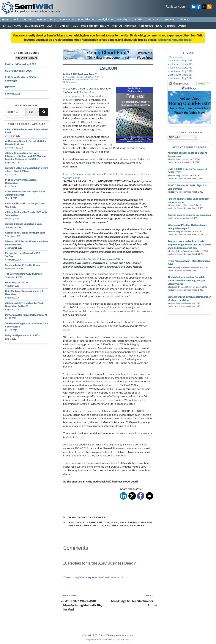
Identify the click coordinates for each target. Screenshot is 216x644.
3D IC (159, 26)
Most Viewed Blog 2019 (180, 61)
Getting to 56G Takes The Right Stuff (25, 233)
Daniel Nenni (72, 77)
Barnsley (181, 162)
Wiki (17, 20)
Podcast (170, 20)
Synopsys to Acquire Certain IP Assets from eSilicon (93, 259)
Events (182, 26)
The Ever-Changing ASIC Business (23, 274)
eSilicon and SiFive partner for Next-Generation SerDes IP (25, 305)
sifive (124, 526)
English (175, 137)
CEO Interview (175, 57)
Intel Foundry (89, 26)
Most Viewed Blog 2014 (180, 78)
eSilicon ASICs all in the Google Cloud (25, 203)
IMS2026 (10, 87)
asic (72, 522)
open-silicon (94, 526)
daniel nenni (86, 522)
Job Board (154, 20)
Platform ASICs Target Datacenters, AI (26, 315)
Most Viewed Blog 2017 (180, 68)
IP (53, 20)
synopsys (137, 526)
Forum (28, 20)
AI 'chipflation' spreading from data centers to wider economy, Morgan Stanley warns (186, 281)
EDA (42, 20)
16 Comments (70, 82)
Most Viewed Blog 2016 (180, 71)
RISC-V (104, 26)
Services (67, 20)
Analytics (106, 20)
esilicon (103, 522)
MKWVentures (187, 251)
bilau (183, 159)
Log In (184, 7)
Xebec (180, 218)
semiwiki (112, 526)
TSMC (75, 26)
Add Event (21, 58)
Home (6, 20)
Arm (114, 26)
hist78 (184, 205)
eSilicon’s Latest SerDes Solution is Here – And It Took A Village (27, 170)
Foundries (86, 20)
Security (124, 20)
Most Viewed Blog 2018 (180, 64)
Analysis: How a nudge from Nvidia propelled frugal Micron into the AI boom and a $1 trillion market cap (189, 245)
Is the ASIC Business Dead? (80, 74)
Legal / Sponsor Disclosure (99, 640)
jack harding (130, 522)
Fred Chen (182, 306)
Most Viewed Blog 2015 (180, 75)
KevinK (184, 232)
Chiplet (64, 26)
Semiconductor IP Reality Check (22, 265)
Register (172, 7)
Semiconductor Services (86, 80)
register (79, 577)
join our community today (175, 40)
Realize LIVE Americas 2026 (21, 64)
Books (139, 20)
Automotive (146, 26)
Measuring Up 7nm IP (16, 283)
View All (33, 58)
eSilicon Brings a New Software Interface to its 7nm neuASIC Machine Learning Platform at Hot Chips (26, 156)
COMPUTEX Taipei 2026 (18, 71)
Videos (185, 20)
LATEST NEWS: (13, 26)
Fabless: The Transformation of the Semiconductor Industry (85, 96)
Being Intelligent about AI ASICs (22, 335)
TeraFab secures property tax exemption (189, 215)
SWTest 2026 (13, 94)
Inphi (115, 522)
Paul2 (183, 303)
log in (91, 577)
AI (121, 26)
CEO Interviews (35, 26)
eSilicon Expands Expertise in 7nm (23, 224)
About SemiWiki (122, 640)
